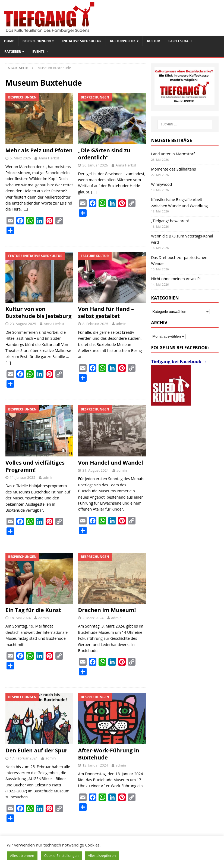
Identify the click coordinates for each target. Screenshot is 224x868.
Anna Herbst (49, 158)
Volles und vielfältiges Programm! (35, 466)
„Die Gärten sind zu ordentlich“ (104, 154)
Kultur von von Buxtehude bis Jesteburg (39, 312)
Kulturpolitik (123, 41)
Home (9, 41)
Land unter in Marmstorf (173, 154)
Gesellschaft (180, 41)
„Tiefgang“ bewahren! (170, 221)
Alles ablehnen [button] (22, 855)
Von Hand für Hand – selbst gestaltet (106, 312)
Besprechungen (37, 41)
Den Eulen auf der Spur (36, 750)
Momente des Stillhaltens (173, 169)
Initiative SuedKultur (82, 41)
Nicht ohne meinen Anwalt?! (176, 279)
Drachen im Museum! (107, 610)
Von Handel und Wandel (110, 463)
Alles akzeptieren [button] (102, 855)
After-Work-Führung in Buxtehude (109, 754)
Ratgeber (13, 52)
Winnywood (161, 184)
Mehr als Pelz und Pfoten (39, 150)
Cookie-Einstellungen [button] (61, 855)
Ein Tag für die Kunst (33, 610)
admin (121, 324)
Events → (40, 52)
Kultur (153, 41)
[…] (26, 209)
